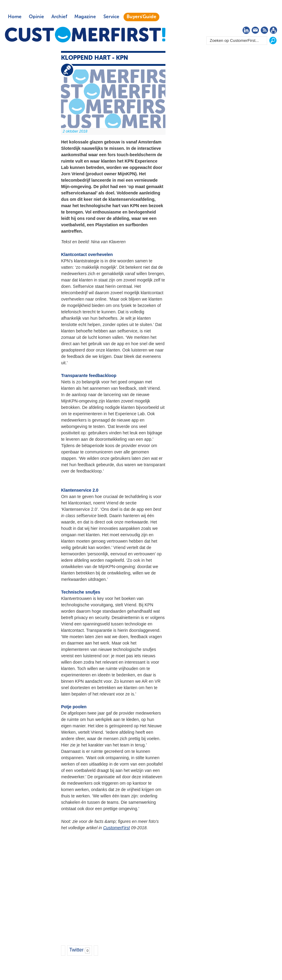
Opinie (36, 17)
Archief (59, 17)
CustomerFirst (117, 828)
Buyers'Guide (141, 17)
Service (111, 17)
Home (15, 17)
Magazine (85, 17)
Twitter (76, 950)
